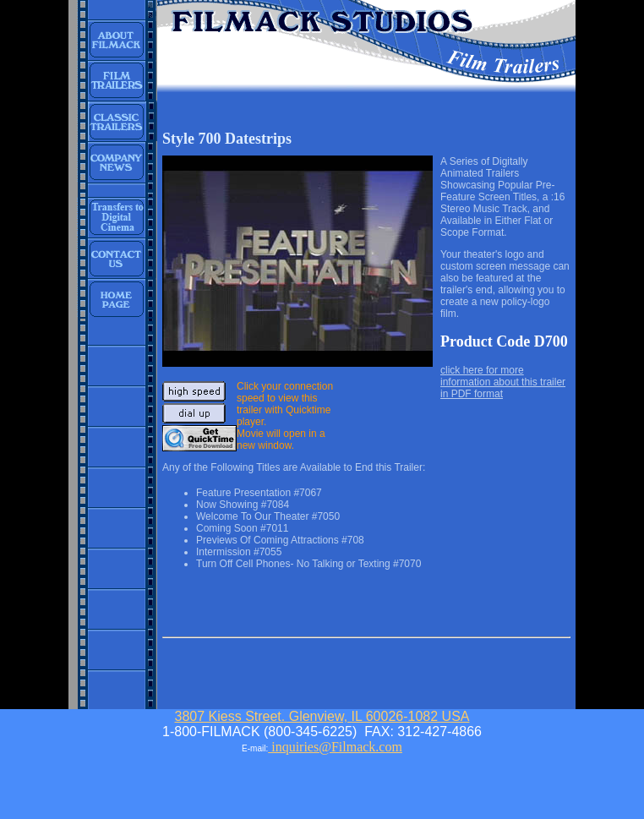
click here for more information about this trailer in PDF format (503, 382)
